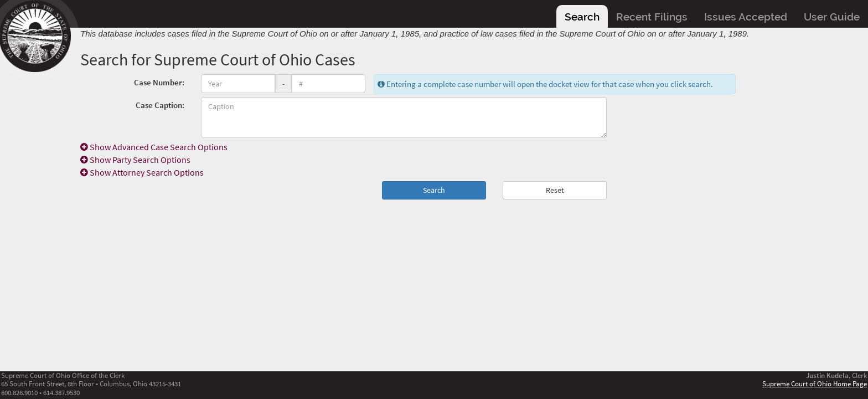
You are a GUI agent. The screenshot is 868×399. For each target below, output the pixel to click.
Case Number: (159, 82)
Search (582, 17)
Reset (555, 190)
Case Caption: (160, 105)
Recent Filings (652, 17)
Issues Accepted (746, 17)
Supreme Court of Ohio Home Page (815, 383)
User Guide (832, 17)
